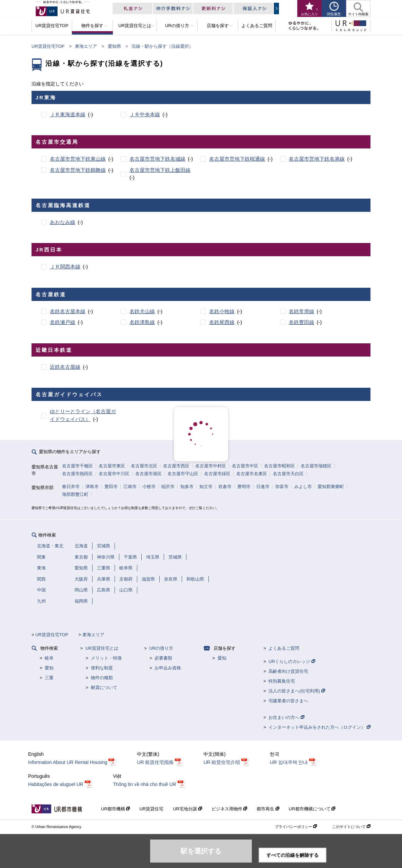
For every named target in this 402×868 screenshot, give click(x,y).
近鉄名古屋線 (65, 367)
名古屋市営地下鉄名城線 (157, 159)
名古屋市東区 (112, 466)
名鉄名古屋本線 (68, 311)
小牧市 (149, 487)
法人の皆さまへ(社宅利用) (297, 691)
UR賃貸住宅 (151, 809)
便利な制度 (102, 668)
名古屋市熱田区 (77, 474)
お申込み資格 (168, 668)
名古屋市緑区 (217, 474)
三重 (49, 678)
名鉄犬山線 (142, 311)
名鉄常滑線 (301, 311)
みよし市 (303, 487)
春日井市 (71, 487)
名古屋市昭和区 (279, 466)
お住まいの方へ (286, 717)
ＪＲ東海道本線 (68, 114)
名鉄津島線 (142, 322)
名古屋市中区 (245, 466)
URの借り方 (161, 648)
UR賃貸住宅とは (102, 648)
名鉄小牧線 (222, 311)
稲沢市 (168, 487)
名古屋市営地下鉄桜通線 (237, 159)
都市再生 (268, 809)
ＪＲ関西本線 (65, 267)
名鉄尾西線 (222, 322)
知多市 (187, 487)
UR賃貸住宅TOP (48, 46)
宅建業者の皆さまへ (288, 701)
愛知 (49, 668)
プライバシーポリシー (296, 827)
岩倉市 (225, 487)
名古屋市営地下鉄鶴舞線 (78, 170)
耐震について (104, 688)
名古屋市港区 (148, 474)
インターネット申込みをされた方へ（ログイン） (319, 727)
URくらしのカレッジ (292, 661)
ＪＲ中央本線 (145, 114)
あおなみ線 (63, 222)
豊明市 (244, 487)
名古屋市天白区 (288, 474)
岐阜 (49, 658)
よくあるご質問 (284, 648)
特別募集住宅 (282, 681)
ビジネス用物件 (229, 809)
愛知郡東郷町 (331, 487)
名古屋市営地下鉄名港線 (317, 159)
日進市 (263, 487)
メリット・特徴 (106, 658)
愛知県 (114, 46)
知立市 (206, 487)
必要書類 (163, 658)
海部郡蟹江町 (75, 494)
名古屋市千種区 (77, 466)
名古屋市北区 (144, 466)
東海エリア (86, 46)
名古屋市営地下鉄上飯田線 (160, 170)
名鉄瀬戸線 (63, 322)
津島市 (92, 487)
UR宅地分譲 (187, 809)
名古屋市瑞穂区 (316, 466)
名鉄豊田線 (301, 322)
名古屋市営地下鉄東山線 (78, 159)
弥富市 (282, 487)
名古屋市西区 (176, 466)
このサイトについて (351, 827)
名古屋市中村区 (211, 466)
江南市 (130, 487)
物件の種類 (102, 678)
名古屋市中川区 (114, 474)
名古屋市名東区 (252, 474)
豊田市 (111, 487)
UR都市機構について (312, 809)
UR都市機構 (115, 809)
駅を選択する (201, 851)
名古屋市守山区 (183, 474)
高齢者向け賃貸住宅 (288, 671)
